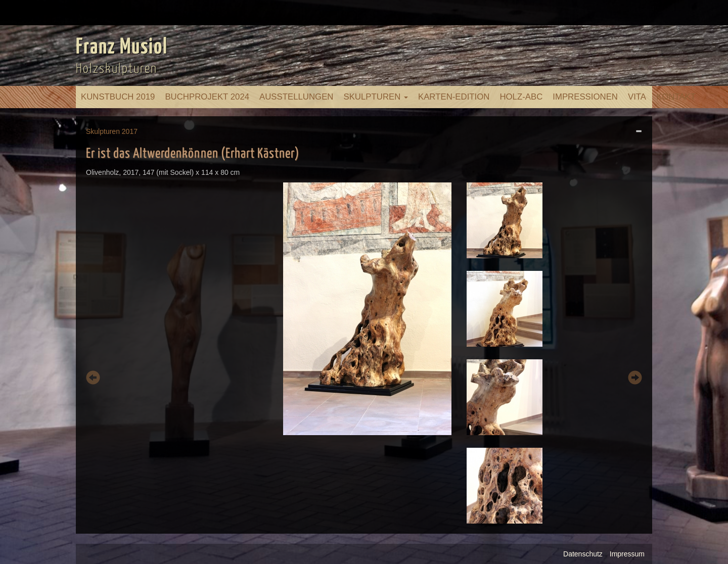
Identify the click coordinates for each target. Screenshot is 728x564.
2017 (130, 131)
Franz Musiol (122, 48)
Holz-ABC (521, 97)
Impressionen (585, 97)
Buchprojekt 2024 (207, 97)
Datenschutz (583, 554)
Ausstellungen (296, 97)
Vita (637, 97)
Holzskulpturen (117, 69)
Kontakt (676, 97)
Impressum (627, 554)
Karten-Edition (454, 97)
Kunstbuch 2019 (118, 97)
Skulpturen (376, 97)
